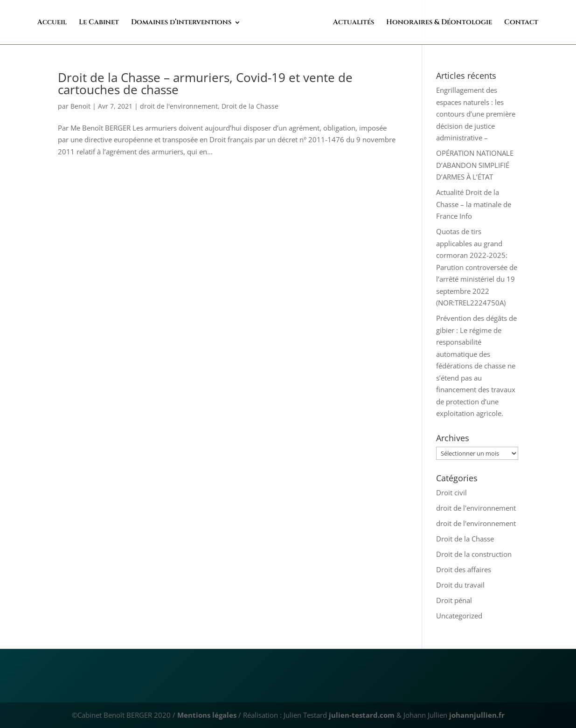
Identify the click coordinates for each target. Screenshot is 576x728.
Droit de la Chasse (250, 106)
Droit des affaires (464, 569)
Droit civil (451, 492)
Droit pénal (454, 600)
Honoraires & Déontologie (419, 23)
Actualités (333, 23)
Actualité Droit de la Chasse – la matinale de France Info (474, 204)
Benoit (80, 106)
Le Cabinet (118, 23)
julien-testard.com (361, 715)
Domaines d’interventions (201, 23)
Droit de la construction (474, 554)
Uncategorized (459, 616)
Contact (501, 23)
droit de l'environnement (179, 106)
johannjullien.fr (477, 715)
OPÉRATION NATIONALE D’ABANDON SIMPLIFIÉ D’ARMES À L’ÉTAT (475, 165)
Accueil (72, 23)
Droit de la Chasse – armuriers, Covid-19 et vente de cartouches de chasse (205, 83)
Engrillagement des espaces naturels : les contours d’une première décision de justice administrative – (476, 114)
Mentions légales (207, 715)
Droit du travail (460, 585)
